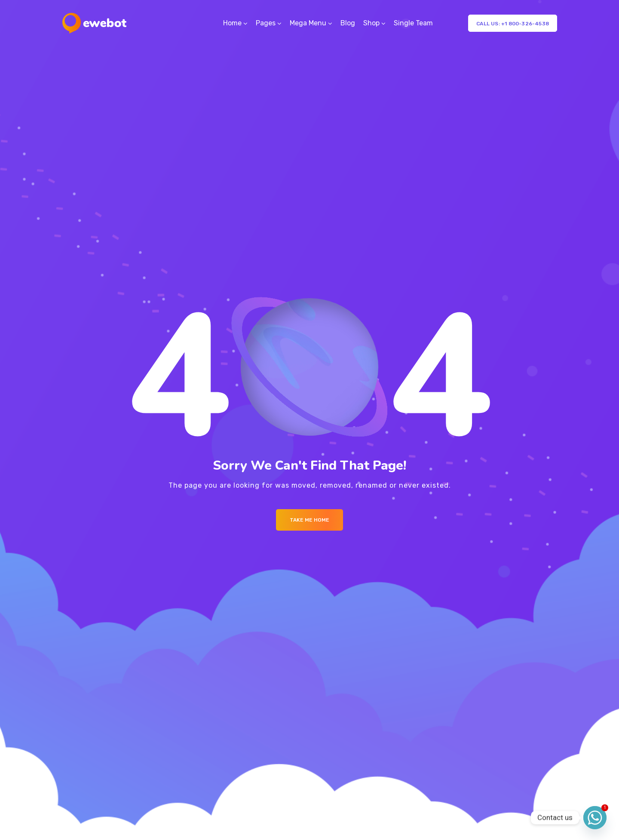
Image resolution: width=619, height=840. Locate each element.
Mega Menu (308, 23)
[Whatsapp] (595, 818)
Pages (266, 23)
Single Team (413, 23)
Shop (371, 23)
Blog (348, 23)
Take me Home (309, 520)
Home (232, 23)
